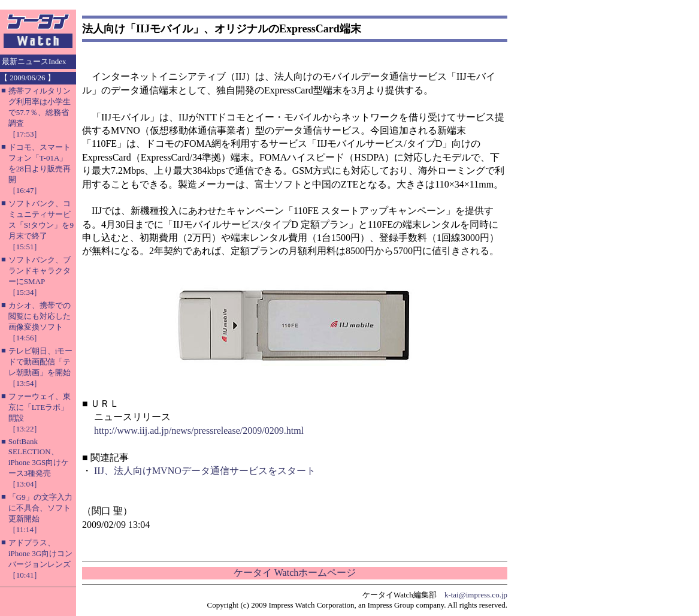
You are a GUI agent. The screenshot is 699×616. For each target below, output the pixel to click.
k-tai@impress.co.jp (476, 595)
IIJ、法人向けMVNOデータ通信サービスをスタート (205, 471)
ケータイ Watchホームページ (295, 573)
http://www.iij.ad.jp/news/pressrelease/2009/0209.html (199, 431)
